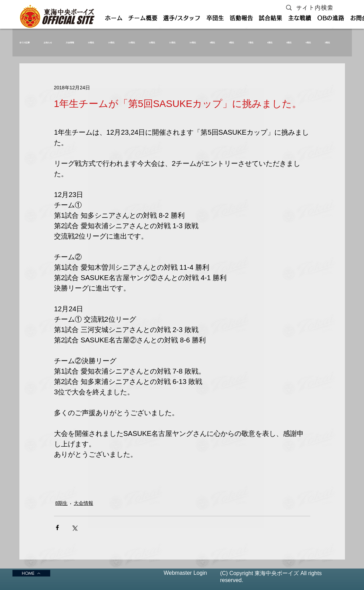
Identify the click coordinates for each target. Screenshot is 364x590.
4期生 (308, 43)
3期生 (327, 43)
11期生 (172, 43)
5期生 (289, 43)
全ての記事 (25, 43)
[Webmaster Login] (185, 573)
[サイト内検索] (316, 8)
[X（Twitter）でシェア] (74, 528)
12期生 (152, 43)
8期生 (232, 43)
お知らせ (48, 43)
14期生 (111, 43)
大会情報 (70, 43)
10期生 (193, 43)
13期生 (132, 43)
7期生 (251, 43)
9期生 (212, 43)
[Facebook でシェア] (57, 528)
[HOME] (31, 573)
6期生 (270, 43)
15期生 (91, 43)
